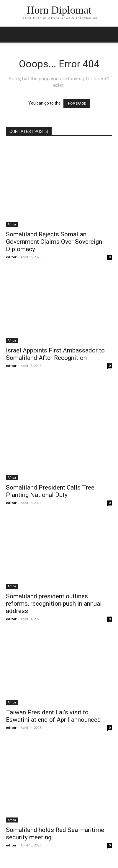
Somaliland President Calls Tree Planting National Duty (50, 491)
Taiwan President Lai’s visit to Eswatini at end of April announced (53, 716)
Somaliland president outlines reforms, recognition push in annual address (54, 604)
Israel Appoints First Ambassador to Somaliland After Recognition (55, 354)
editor (11, 257)
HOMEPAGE (77, 104)
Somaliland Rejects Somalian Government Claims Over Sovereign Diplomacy (54, 242)
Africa (12, 224)
